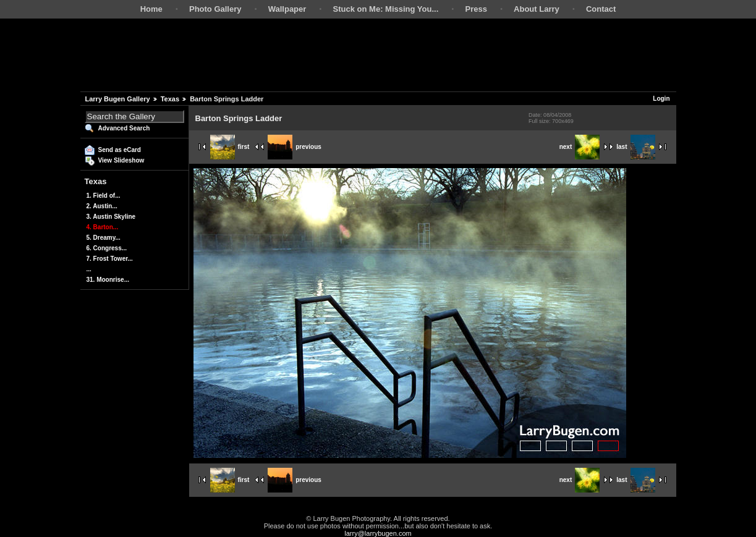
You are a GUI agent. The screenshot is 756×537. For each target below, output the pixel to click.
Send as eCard (120, 150)
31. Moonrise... (108, 280)
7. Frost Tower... (110, 259)
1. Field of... (104, 196)
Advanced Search (124, 128)
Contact (601, 9)
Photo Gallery (215, 9)
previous (295, 147)
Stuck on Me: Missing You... (386, 9)
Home (151, 9)
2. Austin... (102, 206)
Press (476, 9)
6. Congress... (107, 248)
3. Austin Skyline (111, 217)
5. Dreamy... (104, 238)
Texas (170, 99)
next (580, 147)
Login (661, 99)
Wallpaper (287, 9)
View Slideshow (121, 160)
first (230, 147)
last (635, 147)
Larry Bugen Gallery (118, 99)
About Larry (537, 9)
